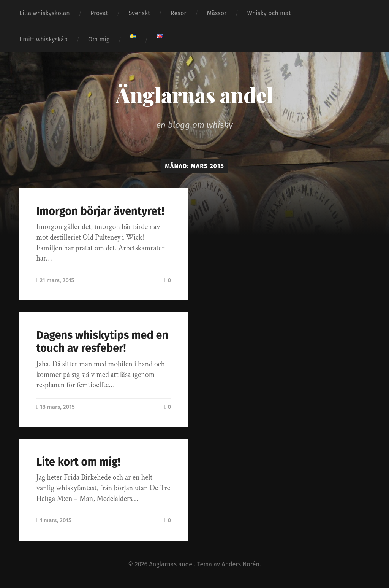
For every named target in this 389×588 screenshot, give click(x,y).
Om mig (99, 39)
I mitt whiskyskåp (43, 39)
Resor (179, 13)
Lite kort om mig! (78, 462)
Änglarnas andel (194, 95)
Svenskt (139, 13)
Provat (99, 13)
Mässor (217, 13)
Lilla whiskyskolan (45, 13)
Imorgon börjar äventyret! (100, 211)
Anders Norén (240, 564)
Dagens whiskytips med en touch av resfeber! (102, 342)
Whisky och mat (269, 13)
